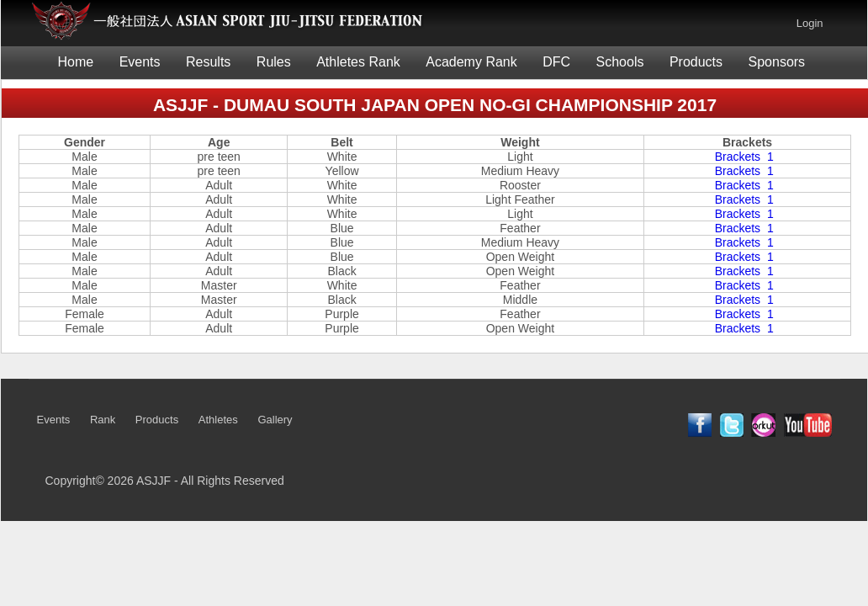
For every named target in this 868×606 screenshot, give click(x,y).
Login (810, 23)
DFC (556, 62)
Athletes (218, 420)
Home (76, 62)
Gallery (275, 420)
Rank (103, 420)
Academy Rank (471, 62)
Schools (620, 62)
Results (208, 62)
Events (140, 62)
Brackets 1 (748, 157)
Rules (274, 62)
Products (696, 62)
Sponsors (777, 62)
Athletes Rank (358, 62)
